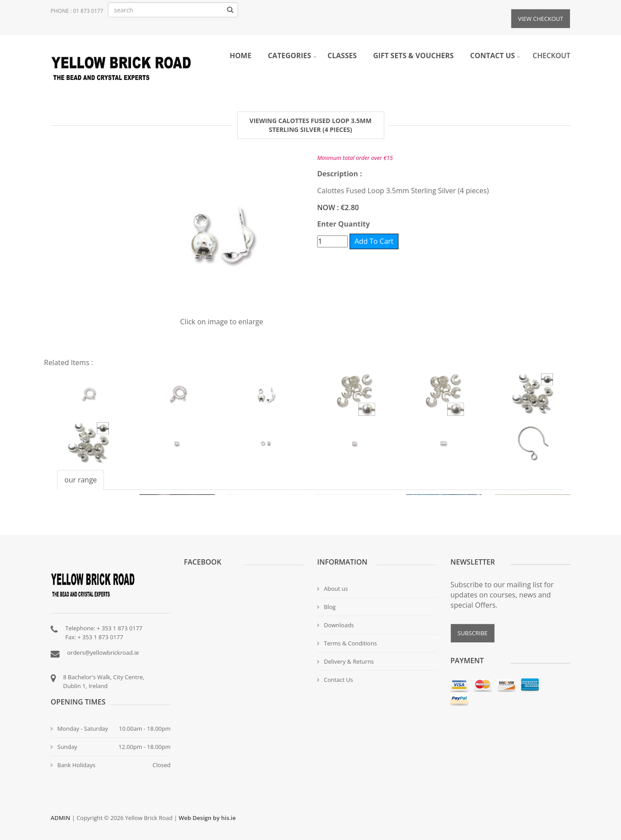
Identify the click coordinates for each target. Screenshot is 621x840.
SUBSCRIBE (473, 633)
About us (332, 589)
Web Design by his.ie (207, 818)
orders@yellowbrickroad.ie (103, 653)
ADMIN (60, 818)
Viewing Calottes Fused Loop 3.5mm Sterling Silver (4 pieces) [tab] (311, 125)
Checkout (551, 56)
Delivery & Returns (346, 661)
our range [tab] (81, 480)
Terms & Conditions (347, 643)
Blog (326, 607)
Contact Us (335, 680)
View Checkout (541, 19)
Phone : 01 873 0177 (77, 11)
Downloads (336, 625)
